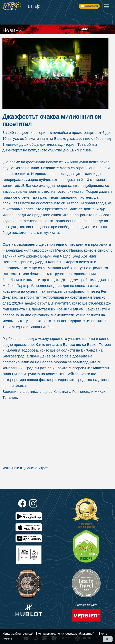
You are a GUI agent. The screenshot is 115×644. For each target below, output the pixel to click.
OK (108, 639)
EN (30, 6)
